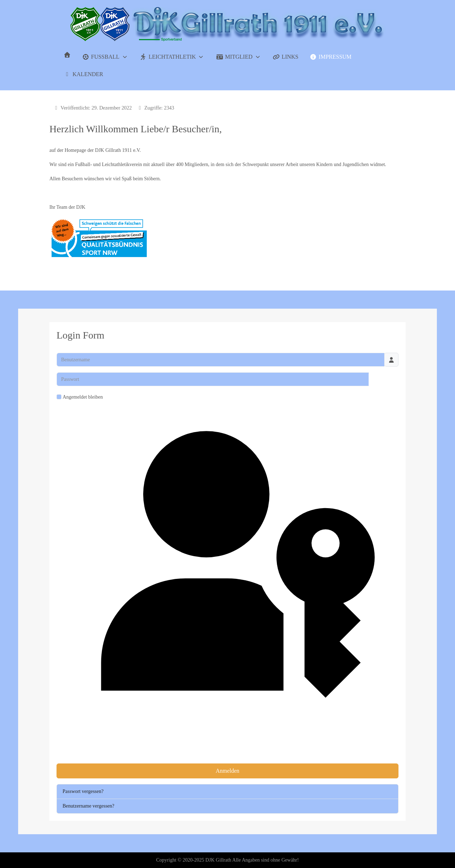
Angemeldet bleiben (83, 397)
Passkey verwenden (227, 582)
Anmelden (228, 771)
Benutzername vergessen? (89, 806)
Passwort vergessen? (83, 791)
